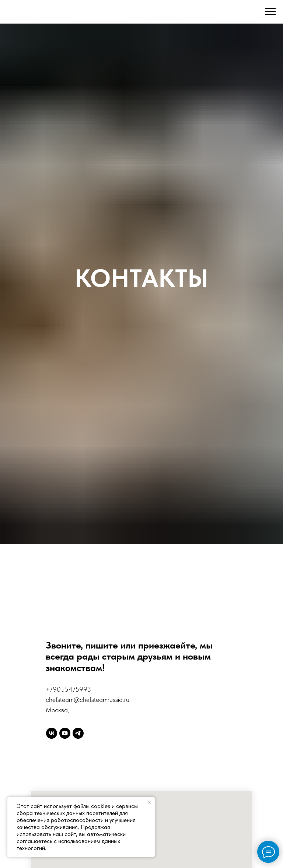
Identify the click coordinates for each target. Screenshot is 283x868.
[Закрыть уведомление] (149, 802)
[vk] (52, 733)
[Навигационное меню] (270, 12)
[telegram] (78, 733)
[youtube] (65, 733)
